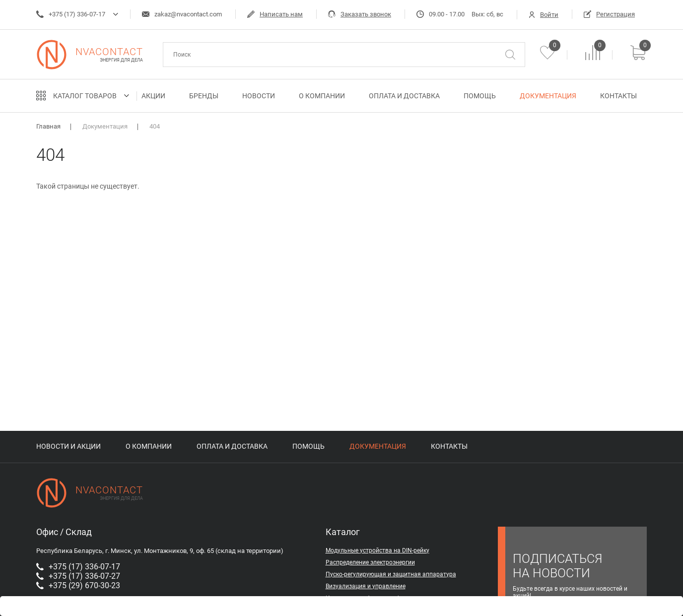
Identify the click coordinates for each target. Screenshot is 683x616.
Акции (153, 96)
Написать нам (275, 14)
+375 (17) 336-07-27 (78, 576)
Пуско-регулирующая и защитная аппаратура (391, 574)
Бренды (204, 96)
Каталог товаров (85, 96)
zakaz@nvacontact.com (182, 14)
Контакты (618, 96)
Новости (259, 96)
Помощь (480, 96)
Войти (544, 15)
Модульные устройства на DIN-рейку (377, 550)
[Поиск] (510, 55)
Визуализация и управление (366, 586)
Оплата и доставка (404, 96)
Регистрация (609, 14)
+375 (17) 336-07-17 (71, 14)
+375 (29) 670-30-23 (78, 585)
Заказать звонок (360, 14)
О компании (322, 96)
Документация (548, 96)
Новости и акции (68, 446)
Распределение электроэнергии (370, 562)
